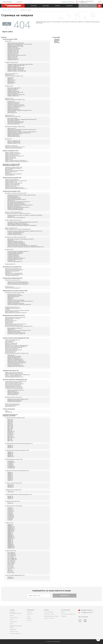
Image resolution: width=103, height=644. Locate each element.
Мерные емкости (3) (10, 406)
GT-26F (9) (10, 508)
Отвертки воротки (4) (13, 94)
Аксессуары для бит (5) (13, 121)
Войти (99, 2)
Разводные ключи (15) (13, 51)
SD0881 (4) (10, 534)
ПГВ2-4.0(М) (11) (12, 554)
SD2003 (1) (10, 445)
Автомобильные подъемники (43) (12, 267)
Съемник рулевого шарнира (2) (15, 253)
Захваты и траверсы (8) (11, 343)
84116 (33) (10, 422)
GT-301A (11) (11, 509)
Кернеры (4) (11, 81)
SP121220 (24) (11, 437)
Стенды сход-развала (9, 409)
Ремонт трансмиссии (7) (11, 228)
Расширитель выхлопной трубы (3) (16, 363)
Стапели (7, 309)
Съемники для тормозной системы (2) (17, 223)
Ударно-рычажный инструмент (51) (14, 76)
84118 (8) (10, 423)
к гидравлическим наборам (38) (13, 490)
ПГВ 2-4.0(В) (11, 564)
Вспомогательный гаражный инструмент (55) (17, 353)
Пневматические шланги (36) (13, 280)
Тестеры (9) (11, 240)
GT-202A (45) (11, 518)
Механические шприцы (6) (14, 401)
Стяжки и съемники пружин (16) (16, 232)
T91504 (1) (10, 479)
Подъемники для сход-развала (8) (14, 273)
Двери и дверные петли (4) (12, 312)
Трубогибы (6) (11, 355)
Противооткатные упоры (14, 331)
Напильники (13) (9, 75)
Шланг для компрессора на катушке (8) (18, 284)
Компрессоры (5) (9, 287)
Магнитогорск (7, 2)
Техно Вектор (9, 412)
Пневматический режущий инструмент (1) (16, 189)
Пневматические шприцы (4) (12, 184)
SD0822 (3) (10, 532)
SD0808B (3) (11, 536)
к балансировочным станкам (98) (14, 459)
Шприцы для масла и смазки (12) (14, 397)
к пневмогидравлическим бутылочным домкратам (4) (19, 443)
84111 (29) (10, 427)
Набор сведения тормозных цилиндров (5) (18, 224)
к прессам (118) (9, 523)
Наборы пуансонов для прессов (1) (14, 372)
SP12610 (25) (11, 434)
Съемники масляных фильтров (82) (14, 388)
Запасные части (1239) (9, 416)
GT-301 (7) (10, 512)
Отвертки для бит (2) (13, 89)
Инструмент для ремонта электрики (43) (15, 237)
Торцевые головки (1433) (12, 62)
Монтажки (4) (11, 329)
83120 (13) (10, 435)
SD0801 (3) (10, 525)
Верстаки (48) (9, 169)
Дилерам (18, 2)
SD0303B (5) (11, 485)
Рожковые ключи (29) (13, 53)
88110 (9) (10, 430)
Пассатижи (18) (12, 112)
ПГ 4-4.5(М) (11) (12, 555)
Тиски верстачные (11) (11, 351)
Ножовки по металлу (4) (11, 146)
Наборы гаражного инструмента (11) (17, 362)
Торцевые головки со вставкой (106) (17, 71)
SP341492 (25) (11, 432)
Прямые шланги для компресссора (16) (17, 282)
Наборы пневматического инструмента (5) (16, 160)
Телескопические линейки (14, 356)
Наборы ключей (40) (13, 47)
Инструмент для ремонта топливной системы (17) (18, 213)
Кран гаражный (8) (10, 341)
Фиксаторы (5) (11, 201)
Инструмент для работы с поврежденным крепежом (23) (22, 119)
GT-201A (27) (11, 517)
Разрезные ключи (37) (13, 52)
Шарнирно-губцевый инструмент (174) (15, 100)
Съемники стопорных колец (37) (16, 105)
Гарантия (33, 6)
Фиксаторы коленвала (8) (14, 206)
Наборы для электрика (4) (12, 155)
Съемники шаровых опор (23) (15, 234)
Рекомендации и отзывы (51, 616)
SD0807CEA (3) (11, 529)
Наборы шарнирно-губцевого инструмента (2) (17, 162)
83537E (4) (10, 433)
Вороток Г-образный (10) (14, 141)
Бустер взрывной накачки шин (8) (14, 325)
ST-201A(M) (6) (11, 468)
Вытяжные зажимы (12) (14, 302)
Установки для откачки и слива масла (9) (16, 382)
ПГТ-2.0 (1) (10, 570)
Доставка (46, 6)
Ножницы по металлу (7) (14, 103)
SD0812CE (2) (11, 530)
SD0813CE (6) (11, 531)
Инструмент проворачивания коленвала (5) (19, 202)
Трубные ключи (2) (12, 57)
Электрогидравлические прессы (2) (14, 377)
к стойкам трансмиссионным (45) (14, 483)
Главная (29, 612)
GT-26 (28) (10, 519)
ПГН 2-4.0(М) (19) (12, 558)
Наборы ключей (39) (10, 157)
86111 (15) (10, 425)
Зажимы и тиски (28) (13, 108)
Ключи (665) (8, 41)
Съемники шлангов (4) (13, 256)
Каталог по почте (49, 618)
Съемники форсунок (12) (14, 197)
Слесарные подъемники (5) (12, 275)
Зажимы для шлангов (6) (14, 357)
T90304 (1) (10, 474)
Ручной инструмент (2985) (10, 39)
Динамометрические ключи (16, 626)
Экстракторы (14, 631)
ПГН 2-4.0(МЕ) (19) (12, 559)
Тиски (12, 624)
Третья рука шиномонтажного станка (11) (16, 324)
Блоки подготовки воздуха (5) (13, 288)
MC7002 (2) (10, 577)
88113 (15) (10, 436)
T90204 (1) (10, 473)
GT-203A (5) (10, 513)
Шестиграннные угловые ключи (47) (17, 55)
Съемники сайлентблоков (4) (15, 261)
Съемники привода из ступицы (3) (16, 258)
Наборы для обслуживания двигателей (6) (18, 207)
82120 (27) (10, 420)
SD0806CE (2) (11, 546)
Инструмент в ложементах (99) (11, 164)
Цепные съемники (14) (13, 393)
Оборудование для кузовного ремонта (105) (15, 291)
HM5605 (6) (10, 452)
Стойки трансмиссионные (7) (12, 340)
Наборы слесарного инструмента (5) (14, 156)
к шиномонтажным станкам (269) (14, 506)
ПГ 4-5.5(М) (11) (12, 560)
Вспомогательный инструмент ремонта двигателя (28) (21, 195)
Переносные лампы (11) (11, 349)
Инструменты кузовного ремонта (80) (15, 293)
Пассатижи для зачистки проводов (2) (17, 245)
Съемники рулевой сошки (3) (15, 254)
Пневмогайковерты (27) (11, 182)
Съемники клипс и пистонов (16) (16, 300)
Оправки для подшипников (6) (15, 365)
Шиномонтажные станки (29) (13, 318)
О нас (29, 616)
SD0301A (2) (11, 487)
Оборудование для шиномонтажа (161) (14, 315)
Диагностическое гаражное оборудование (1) (17, 345)
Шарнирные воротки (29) (14, 143)
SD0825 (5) (10, 540)
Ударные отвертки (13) (13, 91)
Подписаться (65, 595)
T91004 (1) (10, 477)
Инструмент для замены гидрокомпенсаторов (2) (20, 205)
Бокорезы (13, 629)
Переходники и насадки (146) (13, 116)
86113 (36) (10, 426)
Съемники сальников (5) (14, 257)
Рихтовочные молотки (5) (14, 294)
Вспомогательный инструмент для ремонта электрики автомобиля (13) (26, 247)
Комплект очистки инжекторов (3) (16, 217)
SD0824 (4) (10, 539)
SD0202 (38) (11, 492)
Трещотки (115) (9, 98)
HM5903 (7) (10, 454)
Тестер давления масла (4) (12, 405)
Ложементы (13, 622)
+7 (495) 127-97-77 (84, 1)
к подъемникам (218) (11, 551)
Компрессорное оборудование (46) (12, 278)
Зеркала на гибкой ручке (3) (15, 358)
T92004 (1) (10, 480)
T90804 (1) (10, 476)
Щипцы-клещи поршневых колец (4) (17, 199)
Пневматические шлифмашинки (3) (14, 187)
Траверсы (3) (8, 272)
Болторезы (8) (11, 101)
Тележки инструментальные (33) (14, 167)
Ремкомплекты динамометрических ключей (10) (20, 44)
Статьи (29, 620)
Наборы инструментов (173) (11, 151)
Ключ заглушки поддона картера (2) (14, 384)
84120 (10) (10, 424)
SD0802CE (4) (11, 548)
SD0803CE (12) (11, 547)
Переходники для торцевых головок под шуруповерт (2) (22, 132)
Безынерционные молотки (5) (15, 296)
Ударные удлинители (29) (14, 131)
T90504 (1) (10, 475)
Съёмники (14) (11, 260)
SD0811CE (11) (11, 538)
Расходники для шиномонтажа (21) (17, 333)
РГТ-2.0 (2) (10, 571)
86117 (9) (10, 439)
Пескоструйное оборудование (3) (14, 350)
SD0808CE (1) (11, 537)
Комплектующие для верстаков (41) (14, 171)
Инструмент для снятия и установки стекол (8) (17, 311)
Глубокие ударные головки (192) (16, 68)
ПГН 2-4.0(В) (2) (12, 563)
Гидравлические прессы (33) (11, 371)
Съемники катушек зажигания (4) (16, 243)
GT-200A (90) (11, 516)
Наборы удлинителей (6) (14, 136)
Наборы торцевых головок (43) (13, 154)
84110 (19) (10, 421)
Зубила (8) (10, 79)
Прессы (12, 620)
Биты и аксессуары (12, 118)
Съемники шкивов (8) (13, 255)
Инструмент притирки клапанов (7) (17, 204)
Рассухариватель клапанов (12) (16, 203)
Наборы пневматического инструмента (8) (16, 181)
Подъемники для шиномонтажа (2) (14, 274)
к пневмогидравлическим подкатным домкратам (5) (19, 494)
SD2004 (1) (10, 448)
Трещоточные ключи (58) (14, 49)
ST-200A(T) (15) (11, 467)
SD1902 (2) (10, 496)
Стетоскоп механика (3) (14, 364)
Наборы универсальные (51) (12, 153)
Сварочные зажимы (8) (13, 104)
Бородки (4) (11, 78)
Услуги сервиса (49, 612)
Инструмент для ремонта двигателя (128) (16, 193)
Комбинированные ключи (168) (15, 46)
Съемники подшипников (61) (15, 259)
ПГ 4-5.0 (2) (10, 566)
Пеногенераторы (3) (10, 352)
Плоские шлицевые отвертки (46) (16, 95)
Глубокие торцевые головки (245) (16, 65)
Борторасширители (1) (11, 321)
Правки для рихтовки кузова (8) (16, 303)
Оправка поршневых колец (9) (15, 208)
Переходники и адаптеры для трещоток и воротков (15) (22, 130)
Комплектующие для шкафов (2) (13, 174)
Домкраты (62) (9, 320)
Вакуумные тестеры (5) (11, 344)
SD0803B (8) (11, 545)
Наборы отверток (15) (11, 158)
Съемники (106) (9, 250)
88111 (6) (10, 440)
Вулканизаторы (9, 322)
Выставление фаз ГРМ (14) (14, 198)
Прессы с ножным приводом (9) (13, 376)
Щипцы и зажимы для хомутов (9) (16, 106)
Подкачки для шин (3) (11, 186)
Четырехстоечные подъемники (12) (14, 270)
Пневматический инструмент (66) (12, 178)
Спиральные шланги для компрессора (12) (18, 283)
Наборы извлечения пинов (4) (15, 241)
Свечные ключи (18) (13, 56)
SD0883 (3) (10, 542)
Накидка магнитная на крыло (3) (16, 366)
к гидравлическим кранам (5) (13, 501)
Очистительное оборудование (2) (14, 348)
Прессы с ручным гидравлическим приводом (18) (18, 375)
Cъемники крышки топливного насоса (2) (18, 251)
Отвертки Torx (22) (12, 90)
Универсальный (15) (10, 264)
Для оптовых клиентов (68, 614)
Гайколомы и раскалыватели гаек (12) (15, 147)
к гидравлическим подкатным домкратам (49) (17, 450)
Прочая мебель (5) (10, 175)
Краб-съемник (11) (12, 391)
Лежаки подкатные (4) (11, 172)
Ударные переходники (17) (14, 134)
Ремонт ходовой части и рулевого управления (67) (18, 229)
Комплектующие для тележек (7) (14, 168)
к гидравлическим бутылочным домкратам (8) (17, 471)
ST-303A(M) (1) (11, 462)
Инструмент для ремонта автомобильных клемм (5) (21, 239)
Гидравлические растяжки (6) (13, 308)
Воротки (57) (8, 139)
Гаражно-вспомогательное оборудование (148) (16, 338)
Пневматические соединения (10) (14, 183)
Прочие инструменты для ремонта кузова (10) (19, 304)
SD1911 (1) (10, 499)
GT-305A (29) (11, 511)
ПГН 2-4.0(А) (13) (12, 556)
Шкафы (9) (8, 173)
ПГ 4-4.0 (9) (10, 557)
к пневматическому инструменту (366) (15, 418)
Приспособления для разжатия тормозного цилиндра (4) (22, 225)
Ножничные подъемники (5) (12, 271)
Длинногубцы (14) (12, 113)
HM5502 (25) (11, 457)
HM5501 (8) (10, 456)
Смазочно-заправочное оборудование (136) (15, 380)
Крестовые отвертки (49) (14, 88)
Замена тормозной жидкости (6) (13, 383)
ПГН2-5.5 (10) (11, 573)
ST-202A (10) (11, 461)
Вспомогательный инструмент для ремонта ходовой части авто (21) (25, 231)
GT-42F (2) (10, 520)
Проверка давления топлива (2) (13, 386)
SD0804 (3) (10, 526)
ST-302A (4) (10, 463)
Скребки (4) (11, 298)
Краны (12, 615)
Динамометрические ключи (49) (16, 43)
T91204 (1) (10, 478)
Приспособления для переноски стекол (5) (16, 313)
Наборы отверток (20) (13, 96)
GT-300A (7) (10, 514)
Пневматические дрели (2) (12, 180)
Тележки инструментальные (15, 613)
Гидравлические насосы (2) (12, 307)
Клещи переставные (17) (14, 109)
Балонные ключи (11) (13, 59)
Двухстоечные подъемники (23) (13, 269)
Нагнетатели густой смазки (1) (13, 385)
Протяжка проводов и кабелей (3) (16, 242)
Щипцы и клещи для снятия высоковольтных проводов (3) (22, 246)
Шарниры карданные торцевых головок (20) (19, 133)
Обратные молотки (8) (13, 297)
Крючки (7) (10, 299)
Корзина (64, 616)
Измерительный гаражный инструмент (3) (16, 347)
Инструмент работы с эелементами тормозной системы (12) (23, 222)
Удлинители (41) (12, 128)
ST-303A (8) (10, 465)
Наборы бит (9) (9, 159)
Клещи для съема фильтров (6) (15, 390)
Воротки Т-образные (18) (14, 142)
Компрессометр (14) (13, 196)
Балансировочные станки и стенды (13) (15, 317)
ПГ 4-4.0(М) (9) (11, 553)
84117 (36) (10, 429)
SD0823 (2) (10, 544)
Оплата (58, 6)
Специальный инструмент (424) (12, 191)
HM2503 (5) (10, 503)
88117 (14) (10, 441)
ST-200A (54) (11, 466)
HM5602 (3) (10, 453)
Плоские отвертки (15, 633)
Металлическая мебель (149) (11, 165)
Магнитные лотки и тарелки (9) (16, 361)
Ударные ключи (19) (13, 54)
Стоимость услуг (49, 614)
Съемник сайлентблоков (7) (15, 233)
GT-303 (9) (10, 510)
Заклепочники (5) (10, 115)
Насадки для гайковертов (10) (15, 123)
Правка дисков (9, 323)
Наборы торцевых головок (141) (16, 70)
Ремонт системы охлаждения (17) (14, 212)
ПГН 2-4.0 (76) (11, 561)
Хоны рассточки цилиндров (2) (15, 210)
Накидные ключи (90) (13, 50)
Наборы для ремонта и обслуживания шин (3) (19, 330)
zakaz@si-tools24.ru (87, 610)
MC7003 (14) (11, 578)
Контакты (69, 6)
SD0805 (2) (10, 541)
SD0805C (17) (11, 528)
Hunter (7, 411)
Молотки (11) (11, 83)
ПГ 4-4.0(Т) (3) (11, 568)
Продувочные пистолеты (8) (12, 185)
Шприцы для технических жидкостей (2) (18, 399)
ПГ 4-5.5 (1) (10, 567)
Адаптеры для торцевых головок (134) (15, 127)
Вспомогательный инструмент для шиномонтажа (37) (19, 326)
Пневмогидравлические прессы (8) (14, 374)
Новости (29, 618)
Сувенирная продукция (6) (10, 415)
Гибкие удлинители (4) (13, 135)
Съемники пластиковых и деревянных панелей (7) (20, 301)
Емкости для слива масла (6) (12, 404)
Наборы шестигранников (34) (15, 45)
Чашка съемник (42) (13, 395)
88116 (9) (10, 431)
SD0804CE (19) (11, 527)
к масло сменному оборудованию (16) (15, 575)
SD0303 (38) (11, 486)
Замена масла (14, 617)
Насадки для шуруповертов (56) (16, 122)
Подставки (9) (9, 342)
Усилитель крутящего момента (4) (16, 334)
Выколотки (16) (11, 80)
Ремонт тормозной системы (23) (13, 220)
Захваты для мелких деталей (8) (13, 148)
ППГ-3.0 (10, 569)
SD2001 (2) (10, 446)
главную (87, 22)
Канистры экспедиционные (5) (15, 360)
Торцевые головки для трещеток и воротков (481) (20, 64)
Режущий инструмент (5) (12, 74)
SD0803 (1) (10, 535)
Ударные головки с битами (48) (15, 69)
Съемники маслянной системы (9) (14, 387)
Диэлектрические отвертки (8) (15, 92)
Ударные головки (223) (13, 67)
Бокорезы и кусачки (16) (14, 107)
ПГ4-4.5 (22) (11, 565)
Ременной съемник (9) (13, 392)
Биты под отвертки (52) (14, 124)
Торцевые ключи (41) (13, 60)
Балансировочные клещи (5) (15, 328)
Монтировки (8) (11, 82)
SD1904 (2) (10, 497)
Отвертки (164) (9, 86)
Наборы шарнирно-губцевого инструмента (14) (20, 110)
